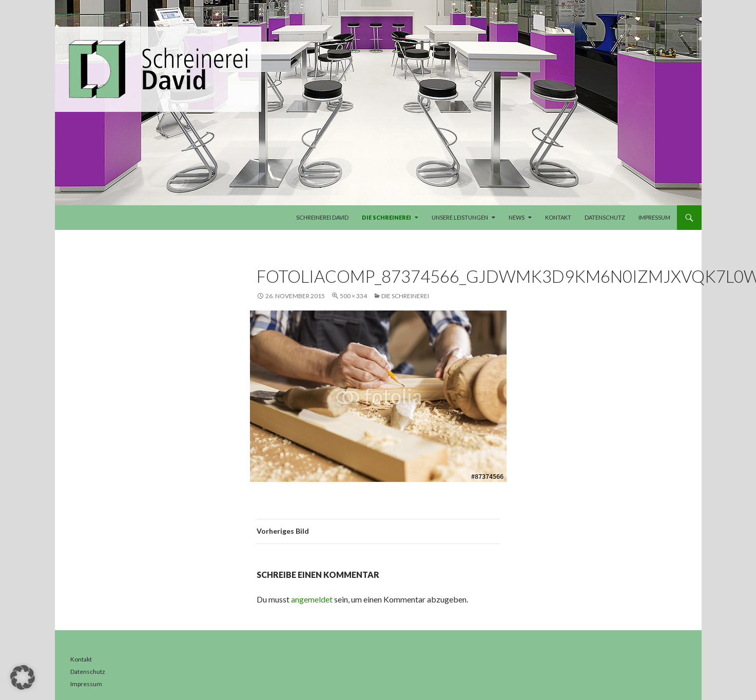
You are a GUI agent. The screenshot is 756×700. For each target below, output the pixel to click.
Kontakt (558, 217)
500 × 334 (353, 296)
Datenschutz (605, 217)
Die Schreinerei (386, 217)
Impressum (654, 217)
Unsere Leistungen (460, 217)
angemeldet (312, 599)
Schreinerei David (322, 217)
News (517, 217)
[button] (23, 677)
